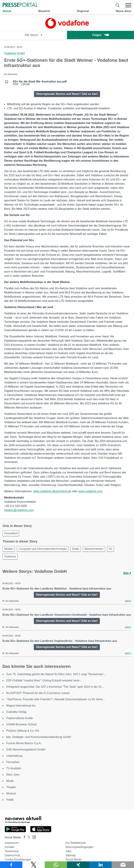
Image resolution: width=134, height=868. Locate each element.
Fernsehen (13, 762)
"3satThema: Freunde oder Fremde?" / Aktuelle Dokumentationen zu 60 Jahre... (56, 699)
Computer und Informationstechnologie (43, 549)
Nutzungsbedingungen (79, 847)
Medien (9, 549)
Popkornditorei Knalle (20, 718)
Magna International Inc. (21, 706)
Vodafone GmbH (14, 53)
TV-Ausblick (14, 768)
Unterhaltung (14, 756)
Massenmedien (94, 549)
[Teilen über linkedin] (100, 865)
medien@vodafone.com (19, 510)
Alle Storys (34, 35)
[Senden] (123, 865)
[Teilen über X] (33, 865)
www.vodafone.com (90, 491)
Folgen (100, 35)
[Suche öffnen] (118, 5)
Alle (127, 573)
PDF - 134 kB (40, 83)
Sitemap (71, 855)
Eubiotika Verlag (16, 712)
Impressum (12, 843)
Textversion (12, 851)
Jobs (68, 851)
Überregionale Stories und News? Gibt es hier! (67, 94)
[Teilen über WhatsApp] (56, 865)
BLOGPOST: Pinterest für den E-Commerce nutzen (38, 693)
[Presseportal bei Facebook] (23, 837)
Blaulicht (44, 11)
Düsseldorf (11, 533)
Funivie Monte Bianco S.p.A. (24, 743)
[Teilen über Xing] (78, 865)
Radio (76, 549)
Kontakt (9, 847)
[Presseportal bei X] (28, 837)
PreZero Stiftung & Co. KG (23, 731)
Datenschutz (12, 855)
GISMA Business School (21, 724)
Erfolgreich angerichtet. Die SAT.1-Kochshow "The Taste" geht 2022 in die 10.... (55, 687)
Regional (83, 11)
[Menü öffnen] (128, 5)
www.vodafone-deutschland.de (52, 491)
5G (111, 549)
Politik (10, 800)
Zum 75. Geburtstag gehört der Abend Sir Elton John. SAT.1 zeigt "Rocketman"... (56, 674)
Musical (11, 793)
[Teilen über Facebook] (11, 865)
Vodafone (10, 556)
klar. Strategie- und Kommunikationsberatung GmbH (39, 737)
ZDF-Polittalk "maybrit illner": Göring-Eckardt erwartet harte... (44, 680)
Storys (7, 11)
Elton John (13, 775)
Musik (10, 781)
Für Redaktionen (76, 843)
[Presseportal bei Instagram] (33, 837)
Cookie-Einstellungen (18, 860)
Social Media (73, 860)
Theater (11, 787)
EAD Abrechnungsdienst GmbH (26, 750)
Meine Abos (124, 11)
